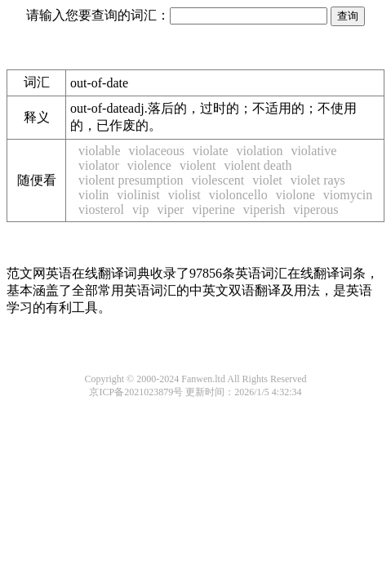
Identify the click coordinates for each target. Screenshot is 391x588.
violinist (138, 195)
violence (149, 165)
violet (267, 180)
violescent (218, 180)
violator (99, 165)
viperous (315, 209)
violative (313, 151)
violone (295, 195)
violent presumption (131, 180)
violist (184, 195)
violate (211, 151)
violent (198, 165)
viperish (264, 209)
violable (100, 151)
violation (260, 151)
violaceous (157, 151)
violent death (258, 165)
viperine (213, 209)
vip (140, 209)
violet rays (318, 180)
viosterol (101, 209)
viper (170, 209)
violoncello (238, 195)
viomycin (348, 195)
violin (93, 195)
